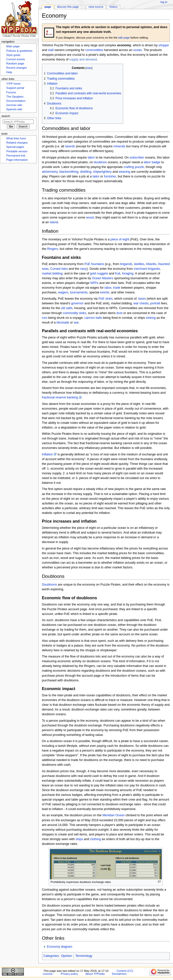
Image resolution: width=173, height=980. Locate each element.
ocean (138, 50)
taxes (142, 299)
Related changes (17, 143)
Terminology (84, 956)
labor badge (152, 162)
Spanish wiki (14, 109)
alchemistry (50, 172)
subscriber (137, 158)
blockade (63, 323)
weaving (124, 172)
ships (79, 839)
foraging (128, 273)
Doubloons (50, 585)
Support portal (15, 88)
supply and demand (83, 59)
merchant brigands (147, 269)
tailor (96, 176)
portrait (155, 303)
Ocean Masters (103, 278)
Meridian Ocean (114, 815)
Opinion (67, 956)
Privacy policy (69, 974)
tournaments (79, 292)
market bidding (52, 273)
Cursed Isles (59, 269)
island (54, 222)
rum (45, 318)
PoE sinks (105, 299)
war (76, 323)
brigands (126, 264)
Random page (15, 63)
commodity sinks (74, 313)
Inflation (47, 454)
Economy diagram (60, 947)
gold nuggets (99, 273)
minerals (119, 146)
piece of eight (120, 239)
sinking (151, 318)
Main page (13, 46)
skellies (139, 264)
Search (6, 116)
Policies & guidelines (19, 51)
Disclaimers (119, 974)
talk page (124, 38)
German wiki (14, 105)
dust (119, 313)
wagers (63, 292)
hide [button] (89, 68)
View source (96, 7)
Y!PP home (13, 84)
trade (117, 288)
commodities (94, 50)
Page (48, 7)
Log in (164, 2)
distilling (86, 172)
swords (70, 146)
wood (90, 218)
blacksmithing (69, 172)
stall (51, 50)
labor (91, 158)
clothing (96, 839)
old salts (67, 308)
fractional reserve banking (60, 397)
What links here (16, 138)
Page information (17, 160)
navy (83, 269)
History (114, 7)
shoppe (164, 45)
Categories (51, 956)
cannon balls (93, 318)
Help (9, 72)
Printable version (17, 151)
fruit (118, 273)
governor (77, 303)
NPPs (94, 283)
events (105, 292)
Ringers (53, 249)
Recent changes (17, 68)
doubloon (100, 162)
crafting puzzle (134, 167)
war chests (141, 303)
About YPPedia (95, 974)
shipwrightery (102, 172)
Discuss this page (68, 7)
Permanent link (16, 156)
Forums (11, 92)
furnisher (110, 176)
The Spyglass (15, 97)
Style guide (13, 55)
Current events (16, 59)
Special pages (15, 147)
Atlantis (151, 264)
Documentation (16, 101)
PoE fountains (94, 264)
